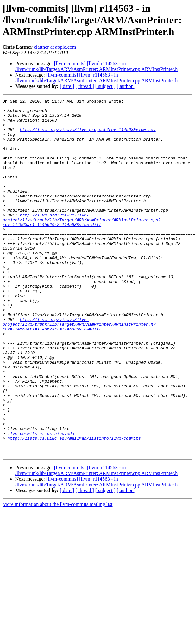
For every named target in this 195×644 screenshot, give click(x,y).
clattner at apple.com (55, 47)
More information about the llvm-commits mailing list (58, 575)
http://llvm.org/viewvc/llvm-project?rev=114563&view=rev (88, 136)
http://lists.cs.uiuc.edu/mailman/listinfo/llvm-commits (74, 506)
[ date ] (67, 86)
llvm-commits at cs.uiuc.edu (41, 501)
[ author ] (126, 86)
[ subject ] (105, 86)
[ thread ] (85, 86)
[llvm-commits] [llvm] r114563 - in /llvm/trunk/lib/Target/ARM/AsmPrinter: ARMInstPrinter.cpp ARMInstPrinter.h (96, 66)
